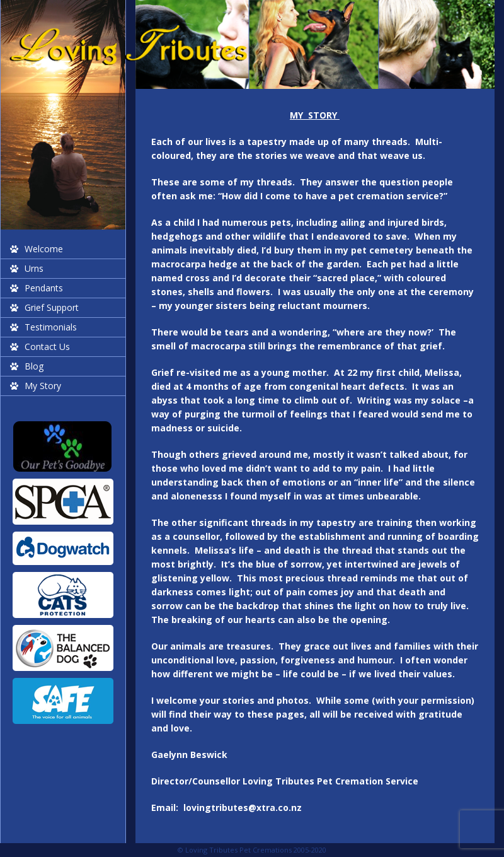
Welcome (44, 249)
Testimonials (51, 327)
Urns (34, 268)
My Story (43, 386)
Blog (34, 366)
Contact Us (47, 347)
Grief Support (52, 307)
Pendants (44, 288)
